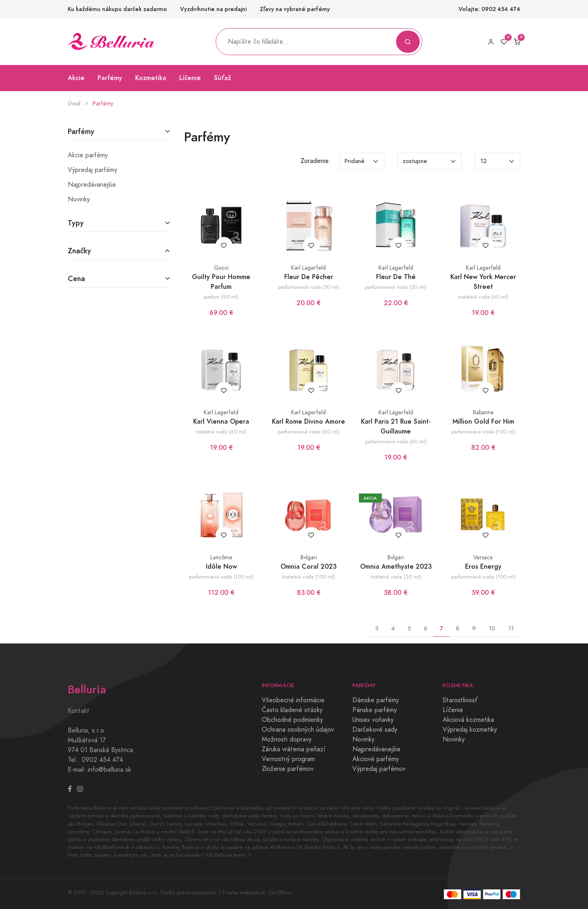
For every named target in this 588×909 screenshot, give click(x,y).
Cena (76, 278)
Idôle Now (221, 566)
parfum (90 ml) (221, 297)
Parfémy (110, 78)
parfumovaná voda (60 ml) (308, 432)
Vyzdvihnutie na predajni (213, 9)
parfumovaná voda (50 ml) (309, 287)
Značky (79, 251)
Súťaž (223, 78)
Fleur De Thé (396, 277)
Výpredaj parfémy (92, 170)
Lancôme (221, 557)
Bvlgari (309, 557)
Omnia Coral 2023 (308, 566)
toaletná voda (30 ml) (396, 577)
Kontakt (79, 711)
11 (511, 628)
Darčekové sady (375, 730)
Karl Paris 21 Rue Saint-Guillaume (396, 426)
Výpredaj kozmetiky (470, 730)
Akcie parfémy (88, 155)
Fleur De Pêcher (309, 277)
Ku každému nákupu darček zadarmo (117, 9)
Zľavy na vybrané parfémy (295, 9)
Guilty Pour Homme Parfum (221, 282)
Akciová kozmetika (468, 720)
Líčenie (190, 78)
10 (492, 628)
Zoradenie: (316, 161)
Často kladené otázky (292, 710)
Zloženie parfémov (288, 769)
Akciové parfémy (376, 759)
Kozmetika (151, 78)
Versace (483, 557)
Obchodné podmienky (292, 720)
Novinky (79, 199)
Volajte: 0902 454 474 (489, 9)
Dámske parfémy (376, 700)
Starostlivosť (460, 700)
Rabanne (483, 412)
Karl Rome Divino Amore (308, 421)
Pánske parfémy (375, 710)
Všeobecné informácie (293, 700)
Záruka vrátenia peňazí (294, 749)
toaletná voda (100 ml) (308, 577)
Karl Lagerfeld (308, 268)
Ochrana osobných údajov (298, 730)
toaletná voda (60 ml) (483, 297)
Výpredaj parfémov (379, 769)
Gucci (221, 268)
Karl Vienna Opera (221, 421)
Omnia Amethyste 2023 (396, 566)
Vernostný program (288, 759)
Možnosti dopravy (287, 739)
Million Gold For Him (483, 421)
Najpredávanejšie (92, 185)
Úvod (74, 104)
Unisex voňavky (373, 720)
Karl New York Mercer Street (483, 282)
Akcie (76, 78)
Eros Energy (483, 566)
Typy (76, 223)
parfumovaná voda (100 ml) (483, 432)
